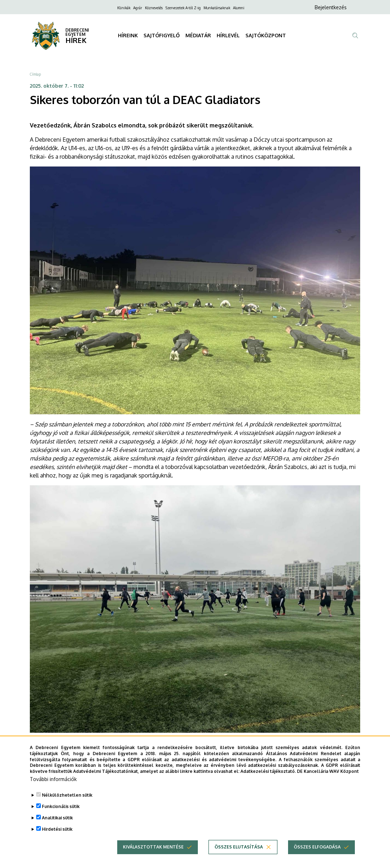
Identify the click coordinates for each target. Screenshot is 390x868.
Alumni (239, 8)
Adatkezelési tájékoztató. (268, 771)
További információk (53, 779)
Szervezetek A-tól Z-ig (183, 8)
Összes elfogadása (317, 847)
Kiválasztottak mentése (153, 847)
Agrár (138, 8)
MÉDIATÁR (198, 35)
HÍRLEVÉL (228, 35)
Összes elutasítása (239, 847)
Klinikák (124, 8)
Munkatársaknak (217, 8)
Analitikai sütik (57, 818)
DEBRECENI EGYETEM (77, 32)
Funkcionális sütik (61, 806)
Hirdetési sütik (57, 829)
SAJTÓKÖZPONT (266, 35)
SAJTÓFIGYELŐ (162, 35)
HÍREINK (128, 35)
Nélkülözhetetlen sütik (67, 795)
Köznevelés (154, 8)
